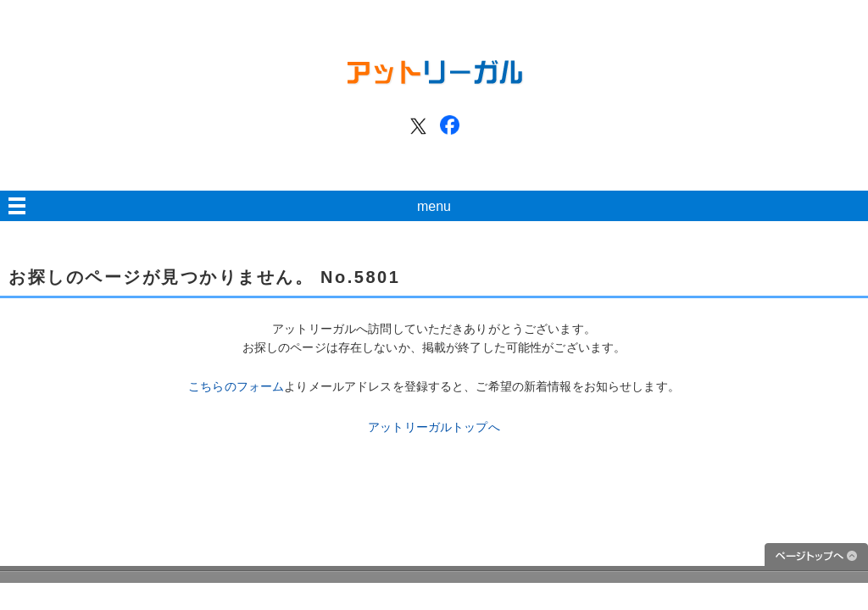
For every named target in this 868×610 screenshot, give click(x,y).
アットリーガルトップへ (434, 427)
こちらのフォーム (236, 386)
